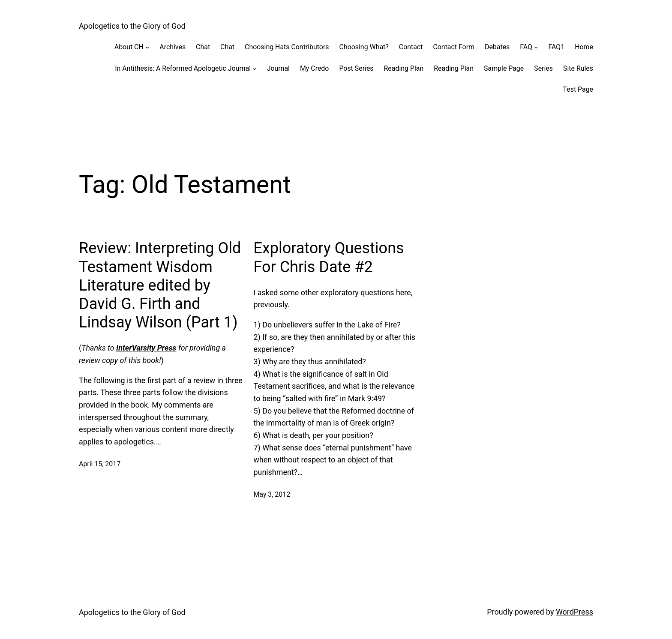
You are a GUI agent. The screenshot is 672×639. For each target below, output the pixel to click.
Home (584, 47)
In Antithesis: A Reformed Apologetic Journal (183, 68)
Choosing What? (364, 47)
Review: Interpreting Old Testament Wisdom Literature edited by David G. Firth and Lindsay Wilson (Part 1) (160, 285)
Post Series (356, 68)
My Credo (314, 68)
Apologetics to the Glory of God (132, 26)
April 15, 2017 (100, 464)
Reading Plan (404, 68)
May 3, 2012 (272, 494)
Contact (411, 47)
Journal (278, 68)
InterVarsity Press (146, 348)
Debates (497, 47)
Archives (172, 47)
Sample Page (504, 68)
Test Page (578, 89)
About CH (129, 47)
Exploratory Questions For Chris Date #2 (328, 257)
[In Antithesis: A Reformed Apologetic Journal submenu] (255, 69)
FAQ (526, 47)
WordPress (574, 612)
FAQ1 (557, 47)
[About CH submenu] (147, 47)
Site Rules (578, 68)
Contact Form (454, 47)
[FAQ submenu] (536, 47)
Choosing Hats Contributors (287, 47)
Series (543, 68)
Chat (203, 47)
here (403, 292)
